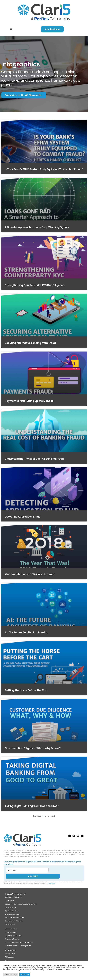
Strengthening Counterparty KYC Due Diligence (35, 285)
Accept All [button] (25, 975)
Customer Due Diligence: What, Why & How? (33, 748)
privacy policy (52, 884)
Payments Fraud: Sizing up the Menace (29, 401)
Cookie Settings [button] (11, 975)
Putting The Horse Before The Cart (26, 690)
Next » (53, 816)
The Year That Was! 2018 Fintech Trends (30, 574)
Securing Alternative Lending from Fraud (30, 343)
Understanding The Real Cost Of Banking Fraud (34, 459)
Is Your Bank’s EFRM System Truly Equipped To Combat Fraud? (44, 169)
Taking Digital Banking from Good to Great (32, 806)
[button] (11, 29)
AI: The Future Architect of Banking (27, 632)
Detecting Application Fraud (23, 517)
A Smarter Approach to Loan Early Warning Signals (37, 227)
